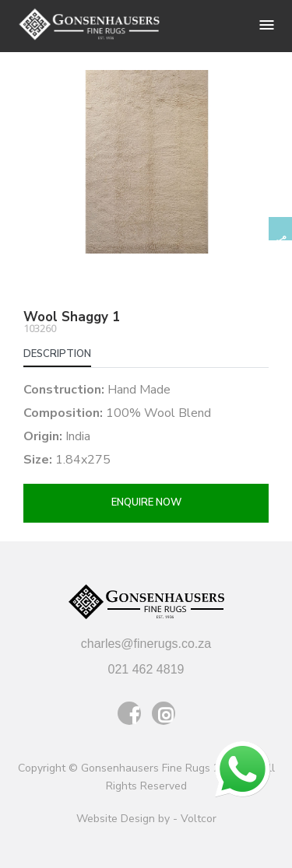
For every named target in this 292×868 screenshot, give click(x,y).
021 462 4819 (146, 669)
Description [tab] (57, 354)
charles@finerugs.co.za (146, 644)
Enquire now (146, 502)
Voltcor (199, 819)
